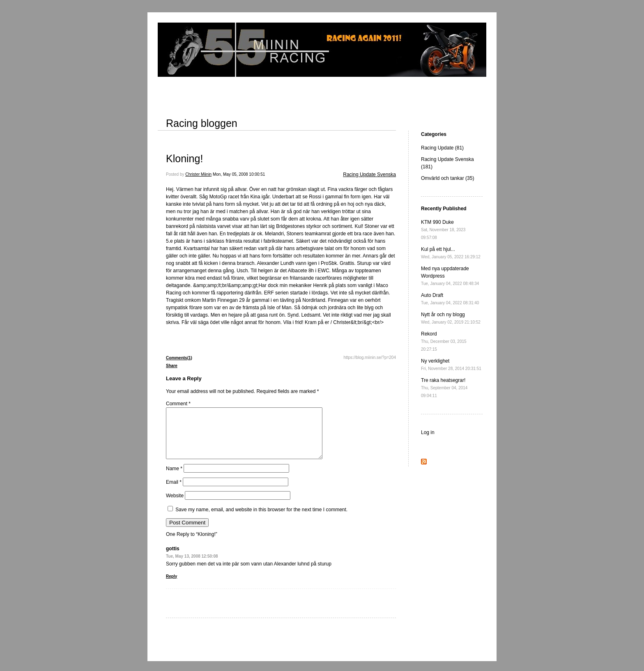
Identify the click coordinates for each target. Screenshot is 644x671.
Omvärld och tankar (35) (447, 178)
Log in (428, 432)
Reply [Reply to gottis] (171, 586)
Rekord (444, 341)
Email (174, 492)
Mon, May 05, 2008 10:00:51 (239, 174)
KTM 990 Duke (443, 230)
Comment (178, 404)
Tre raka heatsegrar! (444, 388)
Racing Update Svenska (369, 175)
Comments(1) (179, 358)
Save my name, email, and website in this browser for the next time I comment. (261, 519)
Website (175, 506)
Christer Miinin (198, 174)
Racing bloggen (202, 123)
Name (174, 478)
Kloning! (184, 159)
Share (172, 366)
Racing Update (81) (442, 148)
